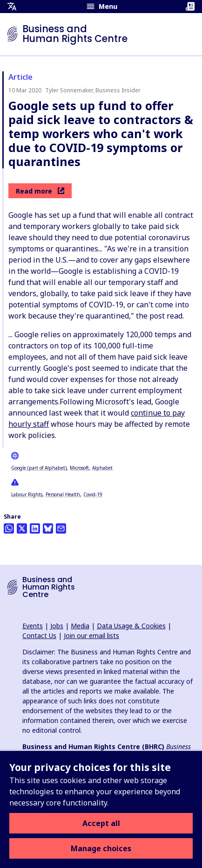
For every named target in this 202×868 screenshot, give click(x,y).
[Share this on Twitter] (22, 528)
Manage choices (101, 848)
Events (33, 626)
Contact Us (39, 635)
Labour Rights (27, 494)
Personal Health (63, 494)
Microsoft (79, 468)
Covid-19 (93, 494)
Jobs (57, 626)
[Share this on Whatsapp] (9, 528)
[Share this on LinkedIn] (35, 528)
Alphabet (102, 468)
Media (80, 626)
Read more (40, 191)
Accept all (101, 823)
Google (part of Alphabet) (39, 468)
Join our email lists (91, 635)
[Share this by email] (61, 528)
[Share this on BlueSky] (48, 528)
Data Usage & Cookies (131, 626)
